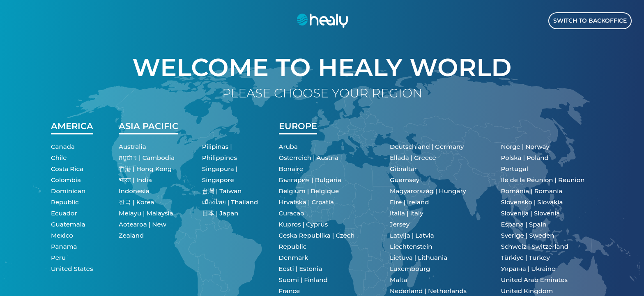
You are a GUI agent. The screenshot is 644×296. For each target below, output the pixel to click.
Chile (59, 158)
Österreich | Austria (309, 158)
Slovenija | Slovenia (531, 213)
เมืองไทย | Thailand (230, 202)
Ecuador (64, 213)
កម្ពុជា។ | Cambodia (147, 158)
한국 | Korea (136, 202)
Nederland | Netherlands (428, 291)
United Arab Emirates (535, 280)
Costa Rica (67, 169)
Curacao (292, 213)
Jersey (400, 224)
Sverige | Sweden (528, 235)
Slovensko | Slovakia (532, 202)
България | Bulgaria (310, 180)
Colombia (66, 180)
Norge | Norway (525, 147)
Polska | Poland (525, 158)
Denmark (294, 258)
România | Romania (532, 191)
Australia (132, 147)
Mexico (62, 235)
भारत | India (135, 180)
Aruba (288, 147)
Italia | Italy (407, 213)
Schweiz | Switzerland (535, 246)
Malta (398, 280)
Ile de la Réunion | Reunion (543, 180)
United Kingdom (527, 291)
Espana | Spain (524, 224)
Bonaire (291, 169)
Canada (63, 147)
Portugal (515, 169)
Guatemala (68, 224)
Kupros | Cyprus (304, 224)
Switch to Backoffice (590, 21)
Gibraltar (403, 169)
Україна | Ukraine (528, 269)
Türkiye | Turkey (526, 258)
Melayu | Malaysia (146, 213)
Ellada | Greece (413, 158)
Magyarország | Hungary (428, 191)
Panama (64, 246)
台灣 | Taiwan (222, 191)
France (290, 291)
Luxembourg (410, 269)
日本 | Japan (220, 213)
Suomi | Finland (303, 280)
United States (72, 269)
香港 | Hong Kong (145, 169)
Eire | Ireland (409, 202)
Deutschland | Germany (427, 147)
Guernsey (405, 180)
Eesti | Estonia (301, 269)
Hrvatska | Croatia (306, 202)
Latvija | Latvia (412, 235)
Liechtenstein (411, 246)
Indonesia (134, 191)
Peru (58, 258)
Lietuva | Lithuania (419, 258)
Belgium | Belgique (309, 191)
